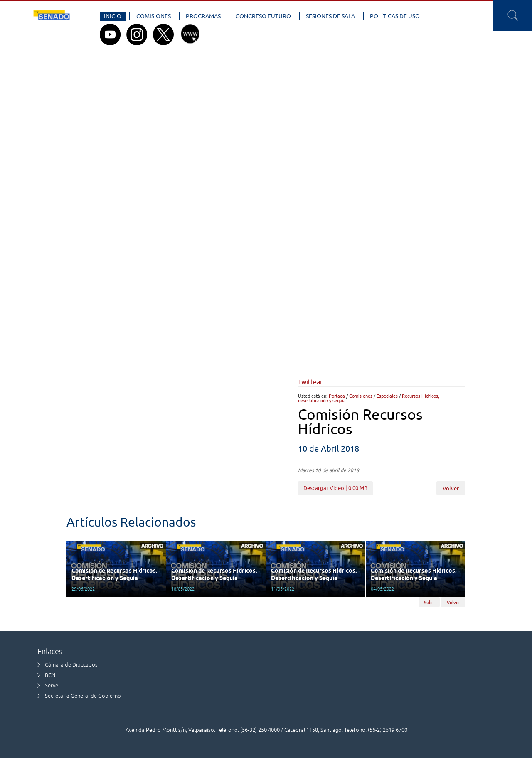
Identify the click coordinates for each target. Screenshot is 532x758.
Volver (451, 488)
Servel (52, 685)
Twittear (310, 382)
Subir (429, 602)
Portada (337, 396)
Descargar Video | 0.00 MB (335, 488)
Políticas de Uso (395, 16)
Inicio (113, 16)
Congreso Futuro (263, 16)
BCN (50, 675)
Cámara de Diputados (71, 665)
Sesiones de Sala (330, 16)
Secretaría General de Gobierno (83, 696)
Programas (203, 16)
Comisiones (154, 16)
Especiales (387, 396)
